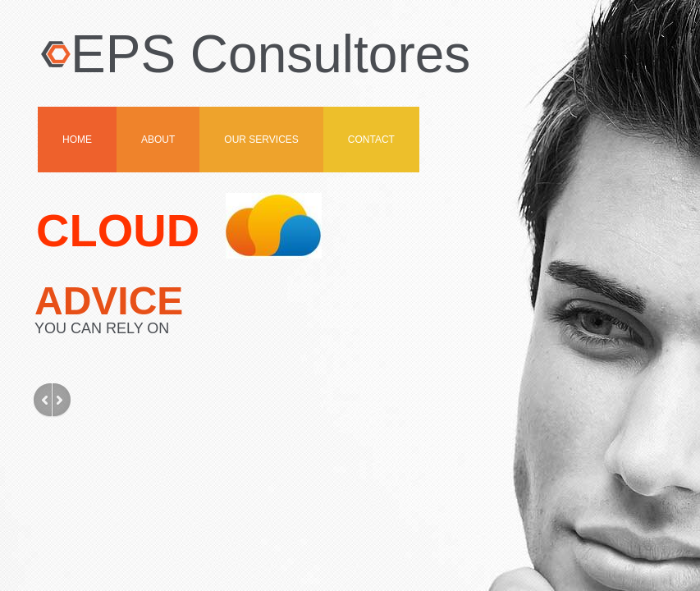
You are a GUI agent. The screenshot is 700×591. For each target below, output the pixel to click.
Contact (371, 140)
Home (77, 140)
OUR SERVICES (261, 140)
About (158, 140)
